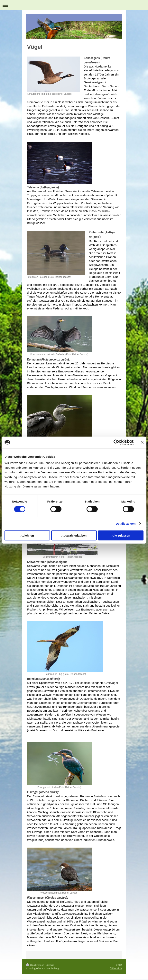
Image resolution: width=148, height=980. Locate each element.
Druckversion (35, 965)
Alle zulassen (121, 535)
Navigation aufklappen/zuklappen (74, 5)
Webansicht (116, 968)
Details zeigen (126, 524)
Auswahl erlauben (74, 535)
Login (119, 965)
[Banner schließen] (142, 442)
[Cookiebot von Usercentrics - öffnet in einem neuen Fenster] (116, 442)
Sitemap (50, 965)
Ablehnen (27, 535)
